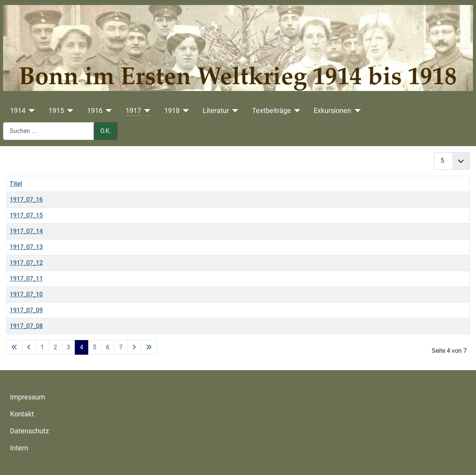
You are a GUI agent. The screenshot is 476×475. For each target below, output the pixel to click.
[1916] (107, 111)
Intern (19, 448)
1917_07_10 (26, 294)
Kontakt (22, 414)
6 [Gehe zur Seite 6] (108, 347)
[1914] (30, 111)
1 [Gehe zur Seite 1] (42, 347)
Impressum (28, 397)
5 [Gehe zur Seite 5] (95, 347)
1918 (172, 111)
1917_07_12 (26, 263)
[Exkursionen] (356, 111)
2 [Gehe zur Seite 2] (55, 347)
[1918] (184, 111)
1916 (95, 111)
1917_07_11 (26, 279)
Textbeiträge (272, 111)
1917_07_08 (26, 326)
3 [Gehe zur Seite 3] (68, 347)
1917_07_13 (26, 247)
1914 (18, 111)
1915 (56, 111)
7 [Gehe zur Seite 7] (121, 347)
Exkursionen (332, 111)
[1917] (146, 111)
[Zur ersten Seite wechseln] (14, 347)
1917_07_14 (26, 231)
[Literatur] (234, 111)
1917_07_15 (26, 215)
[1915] (69, 111)
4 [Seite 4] (82, 347)
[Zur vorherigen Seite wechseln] (29, 347)
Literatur (216, 111)
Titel (16, 184)
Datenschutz (29, 431)
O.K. (106, 131)
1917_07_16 (26, 200)
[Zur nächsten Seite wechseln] (134, 347)
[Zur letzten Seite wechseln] (149, 347)
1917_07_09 (26, 310)
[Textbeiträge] (296, 111)
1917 (133, 111)
